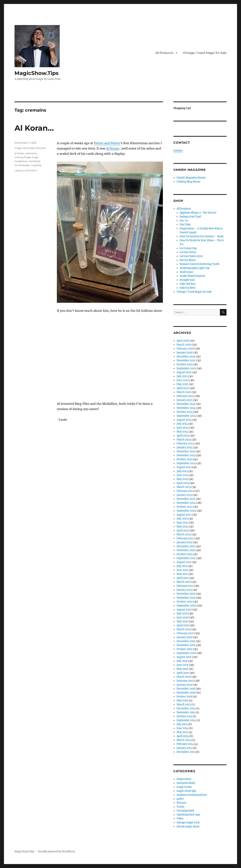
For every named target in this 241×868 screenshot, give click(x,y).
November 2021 (186, 550)
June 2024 (183, 428)
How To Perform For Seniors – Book (202, 236)
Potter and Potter (107, 143)
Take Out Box (188, 284)
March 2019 (184, 677)
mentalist (34, 161)
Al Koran (113, 148)
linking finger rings (26, 157)
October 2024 (185, 412)
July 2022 (182, 519)
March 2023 (184, 487)
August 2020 (184, 610)
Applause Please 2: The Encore (198, 213)
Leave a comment (26, 170)
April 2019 (183, 673)
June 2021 (182, 570)
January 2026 (185, 353)
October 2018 (184, 697)
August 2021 (184, 562)
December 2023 (186, 451)
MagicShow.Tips (37, 73)
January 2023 (184, 495)
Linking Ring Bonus (189, 182)
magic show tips (24, 148)
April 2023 (183, 483)
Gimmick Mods (186, 783)
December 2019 (186, 641)
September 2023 (186, 463)
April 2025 (183, 388)
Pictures (41, 148)
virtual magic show (188, 826)
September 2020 (186, 606)
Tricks (180, 807)
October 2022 (185, 507)
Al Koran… (34, 128)
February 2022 (185, 538)
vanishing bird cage (188, 815)
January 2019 (184, 685)
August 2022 (184, 515)
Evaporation (184, 779)
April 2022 (183, 530)
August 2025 (184, 372)
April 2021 (183, 578)
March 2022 (184, 534)
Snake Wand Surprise (192, 276)
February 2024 (185, 444)
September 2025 (186, 368)
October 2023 (185, 459)
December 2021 (186, 546)
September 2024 (186, 416)
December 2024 (186, 404)
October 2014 (184, 716)
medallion (21, 161)
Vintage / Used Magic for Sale (205, 53)
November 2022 (186, 503)
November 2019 (186, 645)
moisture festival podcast (192, 795)
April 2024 (183, 436)
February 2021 (185, 586)
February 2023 (185, 491)
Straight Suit (187, 280)
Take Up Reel (187, 288)
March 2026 (184, 345)
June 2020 (183, 617)
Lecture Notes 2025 (191, 256)
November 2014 (186, 712)
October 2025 (185, 364)
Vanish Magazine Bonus (191, 178)
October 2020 (185, 602)
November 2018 (186, 693)
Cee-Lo (184, 221)
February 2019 (185, 681)
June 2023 (183, 475)
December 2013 (186, 752)
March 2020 (184, 629)
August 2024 (184, 420)
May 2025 (182, 384)
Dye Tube (185, 225)
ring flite (36, 165)
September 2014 (186, 720)
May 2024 (182, 432)
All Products (164, 53)
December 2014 (186, 708)
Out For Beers (188, 260)
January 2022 (185, 542)
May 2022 (182, 527)
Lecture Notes (188, 252)
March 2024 (184, 440)
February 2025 (185, 396)
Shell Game (186, 272)
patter (180, 799)
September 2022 (186, 511)
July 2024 (182, 424)
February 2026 (185, 349)
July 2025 (182, 376)
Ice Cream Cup (188, 248)
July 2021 (182, 566)
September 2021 (186, 558)
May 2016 (182, 701)
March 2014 (184, 740)
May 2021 (182, 574)
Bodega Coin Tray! (191, 217)
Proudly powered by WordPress (56, 852)
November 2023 (186, 455)
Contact (178, 151)
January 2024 (185, 447)
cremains (31, 153)
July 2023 (182, 471)
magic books (184, 787)
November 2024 (186, 408)
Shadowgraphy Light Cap (195, 268)
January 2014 (184, 748)
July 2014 (182, 724)
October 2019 (185, 649)
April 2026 (183, 341)
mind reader (22, 165)
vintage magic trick (188, 823)
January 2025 (185, 400)
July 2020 (182, 614)
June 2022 (183, 523)
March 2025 (184, 392)
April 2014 (183, 736)
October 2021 (184, 554)
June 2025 (183, 380)
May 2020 (182, 621)
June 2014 (182, 728)
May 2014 (182, 732)
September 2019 (186, 653)
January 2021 (184, 590)
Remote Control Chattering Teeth (199, 264)
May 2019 (182, 669)
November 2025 (186, 360)
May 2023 (182, 479)
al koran (19, 153)
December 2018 (186, 689)
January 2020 (185, 637)
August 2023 (184, 467)
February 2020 (185, 633)
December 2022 (186, 499)
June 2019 (183, 665)
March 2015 (184, 704)
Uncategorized (185, 811)
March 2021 (184, 582)
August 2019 (184, 657)
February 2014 (185, 744)
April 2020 (183, 625)
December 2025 (186, 357)
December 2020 (186, 594)
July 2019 (182, 661)
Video (180, 819)
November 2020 (186, 598)
